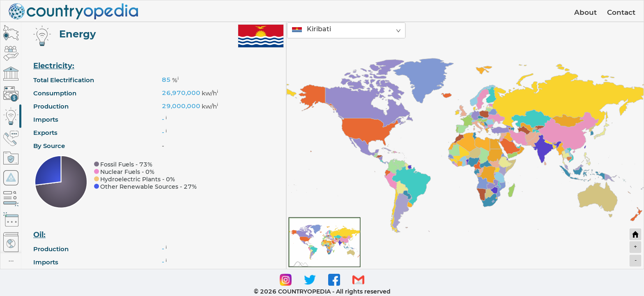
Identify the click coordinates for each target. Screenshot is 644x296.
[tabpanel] (154, 146)
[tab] (11, 33)
